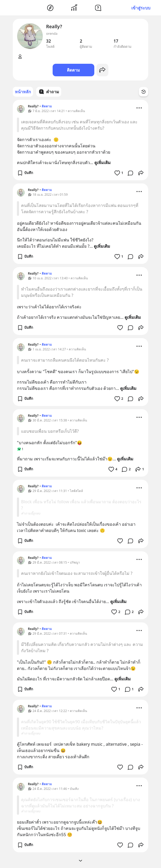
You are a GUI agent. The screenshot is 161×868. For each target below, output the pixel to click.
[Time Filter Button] (144, 92)
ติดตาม (73, 70)
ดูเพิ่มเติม (103, 163)
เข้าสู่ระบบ (141, 8)
